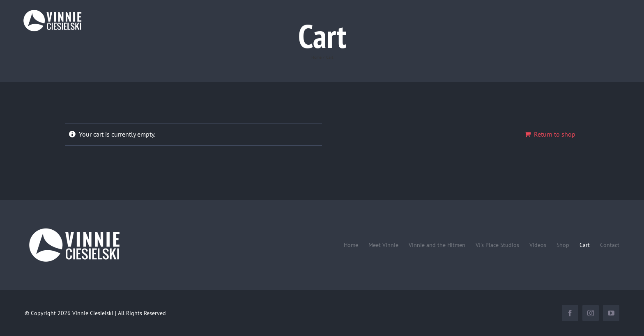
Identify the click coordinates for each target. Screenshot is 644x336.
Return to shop (555, 134)
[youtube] (611, 313)
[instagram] (591, 313)
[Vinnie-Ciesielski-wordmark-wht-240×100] (74, 228)
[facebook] (570, 313)
